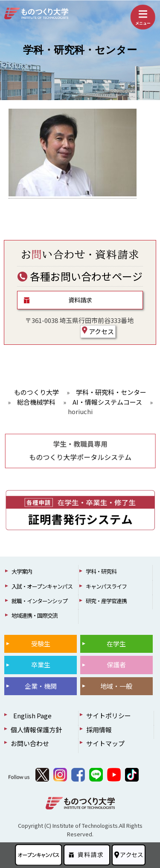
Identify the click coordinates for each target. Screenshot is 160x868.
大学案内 (22, 571)
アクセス (98, 331)
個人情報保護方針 (36, 730)
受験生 (41, 644)
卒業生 (41, 665)
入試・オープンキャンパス (42, 586)
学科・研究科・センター (80, 50)
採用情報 (99, 730)
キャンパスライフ (106, 586)
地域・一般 (116, 686)
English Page (31, 715)
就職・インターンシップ (39, 601)
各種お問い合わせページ (80, 276)
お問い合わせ (30, 743)
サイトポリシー (109, 715)
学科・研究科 (101, 571)
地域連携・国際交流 (35, 615)
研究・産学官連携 (106, 601)
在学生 (116, 644)
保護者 (116, 665)
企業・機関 (41, 686)
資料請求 (80, 300)
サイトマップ (105, 743)
